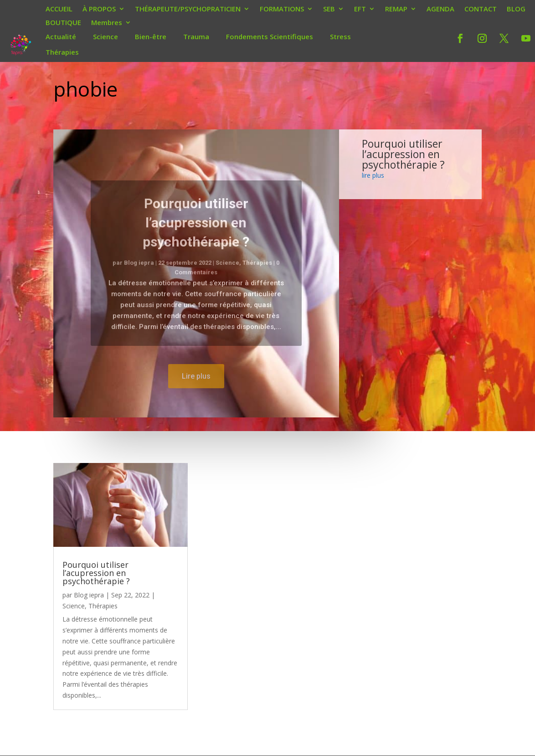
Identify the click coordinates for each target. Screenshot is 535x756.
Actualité (61, 36)
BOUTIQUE (63, 23)
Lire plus (196, 391)
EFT (360, 10)
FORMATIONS (282, 10)
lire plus (373, 175)
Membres (107, 23)
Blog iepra (139, 277)
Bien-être (151, 36)
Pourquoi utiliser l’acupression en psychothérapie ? (196, 237)
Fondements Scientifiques (270, 36)
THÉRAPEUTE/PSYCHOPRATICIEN (188, 10)
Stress (340, 36)
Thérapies (62, 52)
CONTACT (481, 10)
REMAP (396, 10)
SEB (329, 10)
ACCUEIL (59, 10)
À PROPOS (99, 10)
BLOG (516, 10)
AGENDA (440, 10)
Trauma (196, 36)
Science (105, 36)
